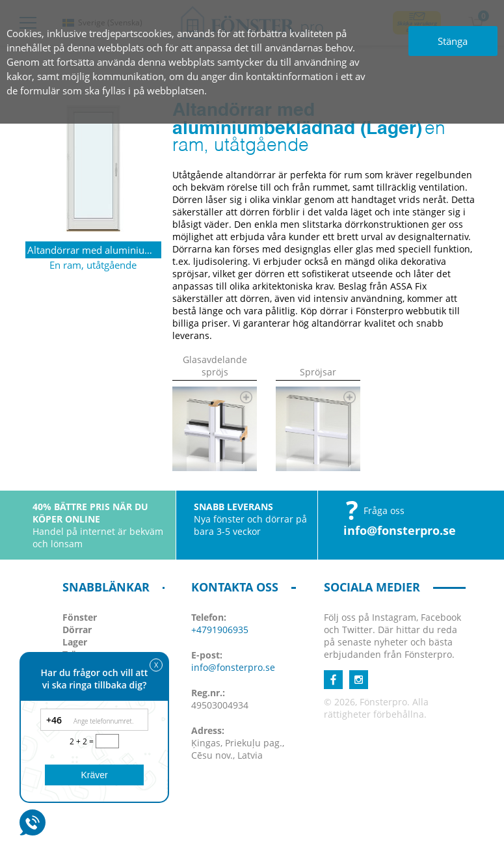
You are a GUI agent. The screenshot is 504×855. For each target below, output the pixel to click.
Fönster (80, 617)
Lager (75, 642)
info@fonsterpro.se (400, 530)
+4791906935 (220, 630)
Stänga (453, 41)
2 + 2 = (83, 741)
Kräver (94, 775)
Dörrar (77, 630)
